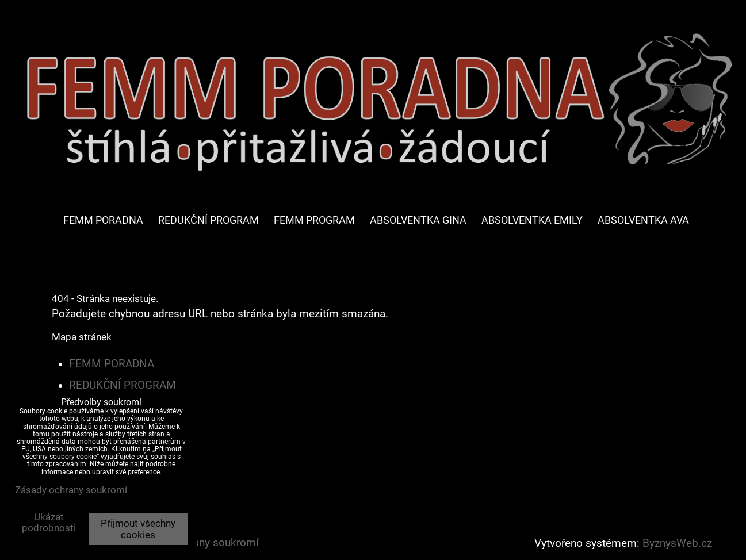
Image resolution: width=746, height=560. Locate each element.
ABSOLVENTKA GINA (418, 220)
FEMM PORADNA (103, 220)
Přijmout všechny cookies (138, 529)
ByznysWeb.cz (677, 543)
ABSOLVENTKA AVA (643, 220)
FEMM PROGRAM (314, 220)
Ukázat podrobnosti (49, 523)
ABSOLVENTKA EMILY (532, 220)
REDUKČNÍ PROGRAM (209, 220)
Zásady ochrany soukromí (71, 490)
